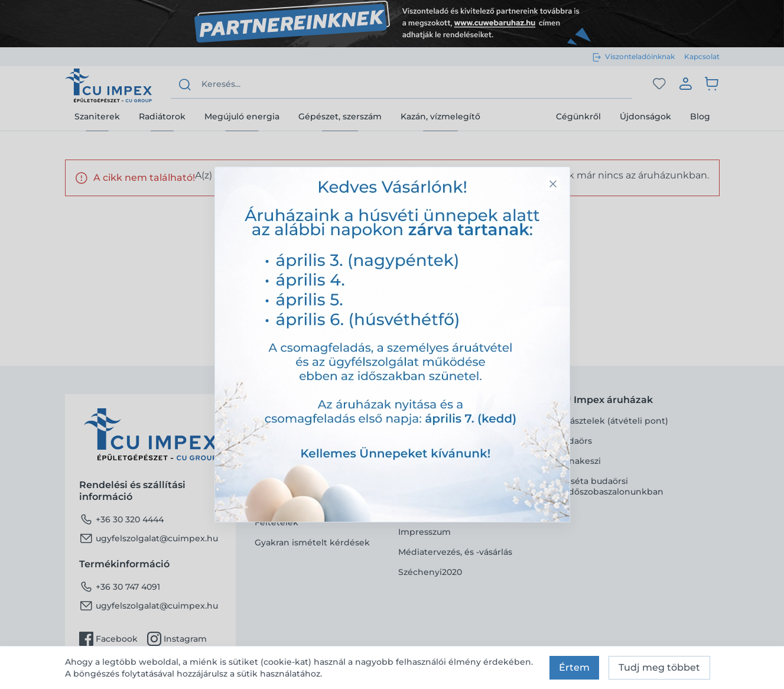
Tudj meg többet (659, 667)
